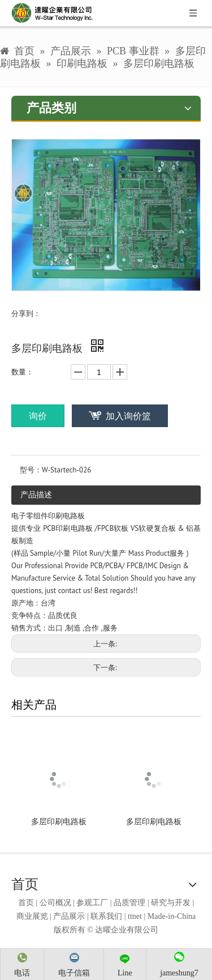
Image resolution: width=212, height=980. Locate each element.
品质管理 (129, 903)
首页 (26, 903)
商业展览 (32, 916)
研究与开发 (171, 903)
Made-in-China (172, 916)
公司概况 (55, 903)
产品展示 (69, 916)
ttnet (135, 916)
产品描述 (36, 495)
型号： (31, 470)
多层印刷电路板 (59, 822)
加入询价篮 (128, 416)
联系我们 (106, 916)
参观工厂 (92, 903)
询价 (38, 416)
